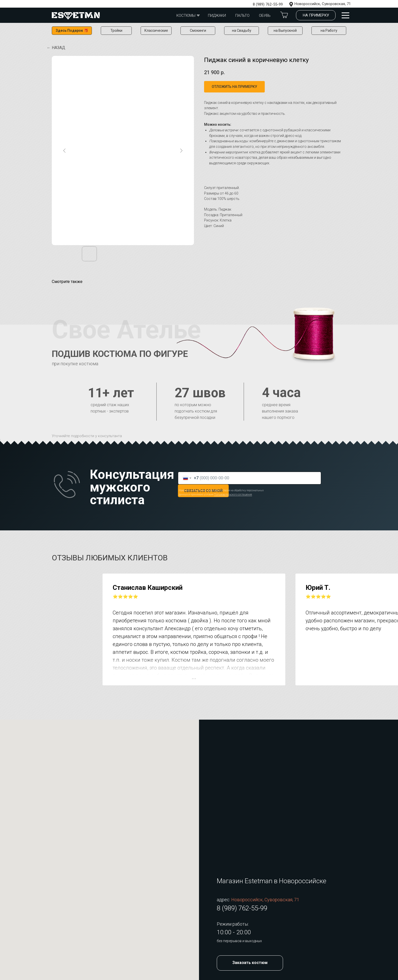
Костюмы (186, 15)
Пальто (242, 15)
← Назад (56, 48)
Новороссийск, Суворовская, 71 (323, 4)
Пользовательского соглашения (233, 494)
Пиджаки (217, 15)
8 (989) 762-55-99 (268, 4)
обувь (265, 15)
